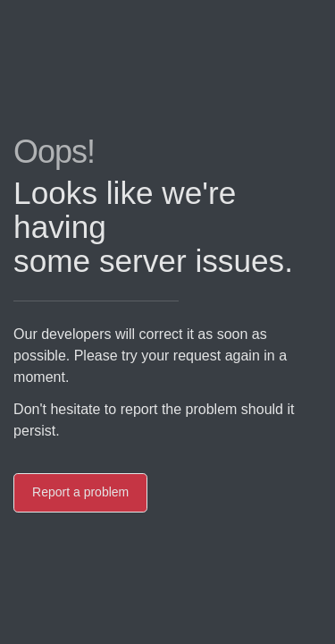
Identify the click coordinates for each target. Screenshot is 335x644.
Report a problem (78, 492)
